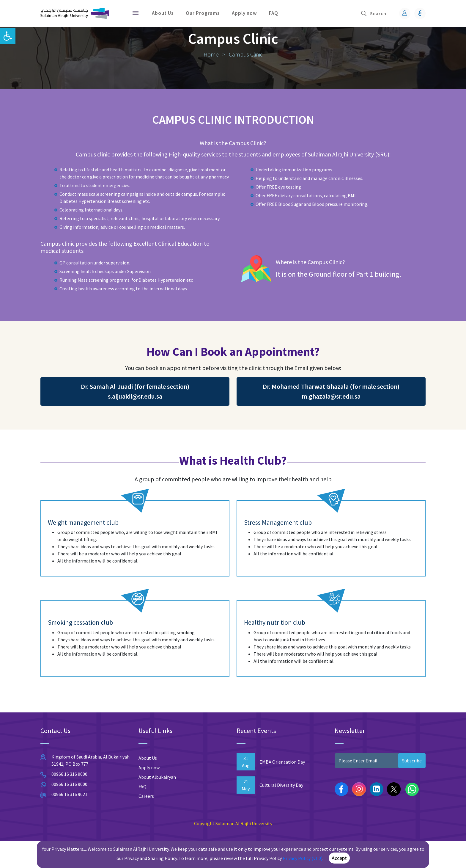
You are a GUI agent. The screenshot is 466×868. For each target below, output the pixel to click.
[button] (8, 36)
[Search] (381, 13)
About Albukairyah (157, 804)
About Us (163, 13)
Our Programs (203, 13)
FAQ (274, 13)
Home (212, 81)
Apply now (244, 13)
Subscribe (412, 787)
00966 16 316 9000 (69, 801)
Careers (146, 823)
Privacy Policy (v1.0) (303, 858)
